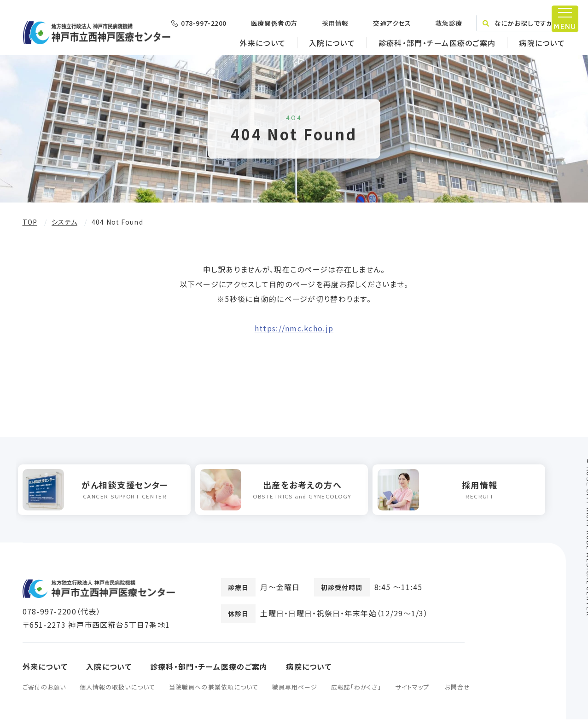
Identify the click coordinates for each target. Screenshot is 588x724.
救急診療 (448, 23)
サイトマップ (412, 692)
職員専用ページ (295, 692)
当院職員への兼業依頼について (214, 692)
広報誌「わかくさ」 (356, 692)
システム (64, 222)
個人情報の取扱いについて (117, 692)
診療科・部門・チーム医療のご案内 (437, 43)
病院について (542, 43)
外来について (262, 43)
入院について (332, 43)
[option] (109, 492)
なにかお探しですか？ (521, 23)
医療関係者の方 (274, 23)
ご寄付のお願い (44, 692)
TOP (30, 222)
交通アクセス (392, 23)
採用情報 (335, 23)
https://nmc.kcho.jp (294, 328)
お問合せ (457, 692)
